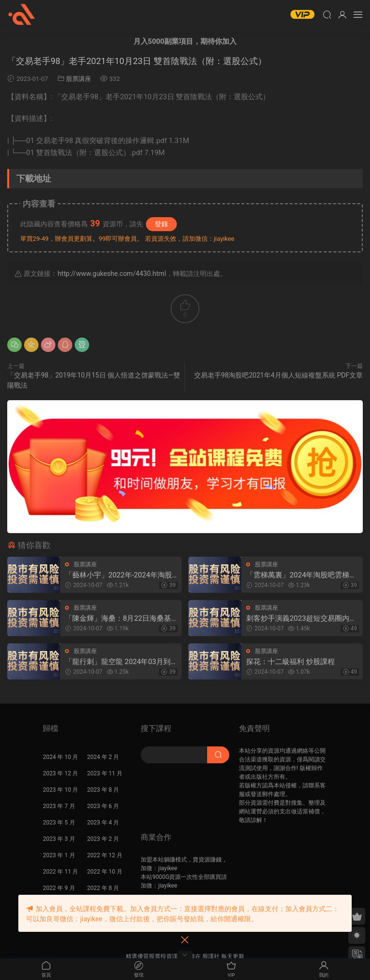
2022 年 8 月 (103, 888)
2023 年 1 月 (59, 855)
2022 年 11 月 (60, 872)
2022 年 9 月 (59, 888)
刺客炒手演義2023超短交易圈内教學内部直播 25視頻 (301, 619)
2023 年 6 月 (103, 806)
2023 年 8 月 (103, 790)
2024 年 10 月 (60, 757)
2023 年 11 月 (105, 773)
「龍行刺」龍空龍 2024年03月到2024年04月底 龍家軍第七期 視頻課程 (119, 662)
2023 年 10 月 (60, 790)
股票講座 (79, 79)
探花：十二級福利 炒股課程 (291, 662)
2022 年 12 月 (105, 855)
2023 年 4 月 (103, 823)
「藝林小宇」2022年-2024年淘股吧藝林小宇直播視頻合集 (119, 575)
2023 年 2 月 (103, 839)
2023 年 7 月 (59, 806)
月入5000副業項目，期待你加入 (185, 41)
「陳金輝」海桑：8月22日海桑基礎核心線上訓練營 (118, 619)
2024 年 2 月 (103, 757)
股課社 (22, 14)
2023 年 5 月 (59, 823)
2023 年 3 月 (59, 839)
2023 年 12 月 (60, 773)
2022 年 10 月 (105, 872)
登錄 (161, 224)
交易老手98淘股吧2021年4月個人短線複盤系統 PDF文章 (278, 375)
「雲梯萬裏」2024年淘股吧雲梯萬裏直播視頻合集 (301, 575)
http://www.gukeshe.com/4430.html (112, 274)
